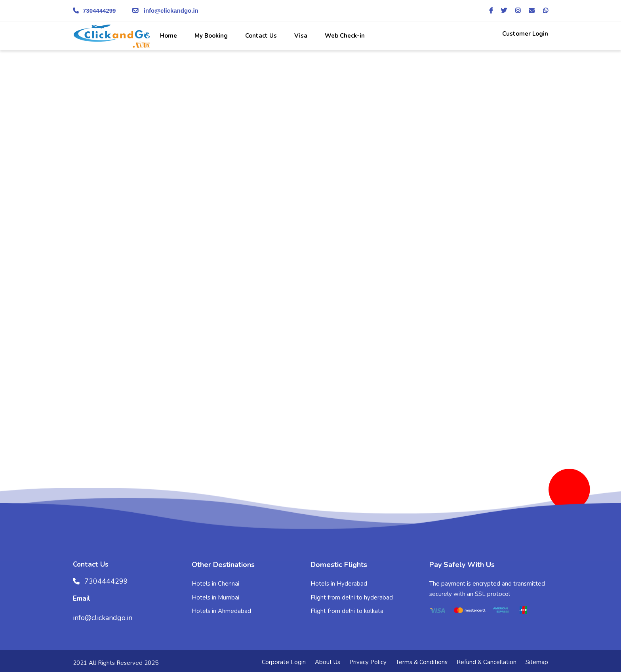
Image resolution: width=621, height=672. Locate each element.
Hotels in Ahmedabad (221, 611)
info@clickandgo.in (164, 10)
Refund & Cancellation (487, 662)
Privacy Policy (368, 662)
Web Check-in (344, 36)
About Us (328, 662)
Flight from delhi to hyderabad (352, 598)
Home (168, 36)
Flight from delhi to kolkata (347, 611)
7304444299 (94, 10)
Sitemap (537, 662)
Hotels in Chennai (215, 584)
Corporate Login (284, 662)
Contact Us (260, 36)
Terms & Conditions (422, 662)
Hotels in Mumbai (215, 598)
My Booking (210, 36)
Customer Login (524, 34)
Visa (300, 36)
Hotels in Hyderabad (339, 584)
